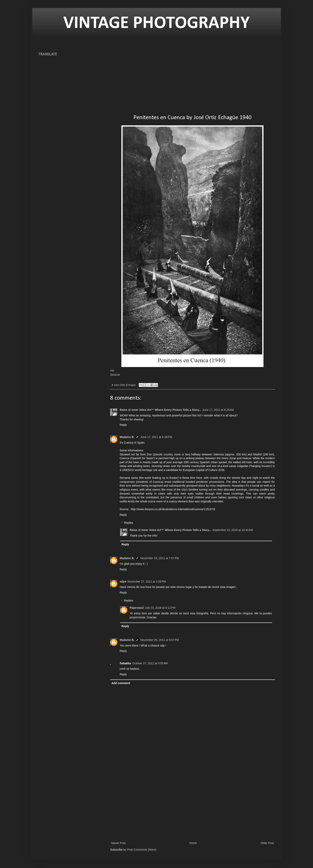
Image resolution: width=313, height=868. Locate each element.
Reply (123, 425)
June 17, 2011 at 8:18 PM (156, 437)
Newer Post (118, 843)
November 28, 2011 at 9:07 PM (160, 640)
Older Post (267, 843)
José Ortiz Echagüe (125, 385)
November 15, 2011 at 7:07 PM (160, 558)
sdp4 (123, 582)
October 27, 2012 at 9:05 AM (150, 663)
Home (193, 843)
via (112, 370)
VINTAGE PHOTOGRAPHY (156, 23)
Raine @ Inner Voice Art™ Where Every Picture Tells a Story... (160, 410)
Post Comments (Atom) (142, 850)
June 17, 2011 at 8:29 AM (218, 410)
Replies (129, 523)
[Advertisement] (193, 80)
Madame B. (127, 437)
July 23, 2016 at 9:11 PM (160, 608)
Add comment (121, 683)
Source (115, 375)
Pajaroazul (137, 608)
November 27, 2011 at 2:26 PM (147, 582)
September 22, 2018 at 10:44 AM (233, 530)
